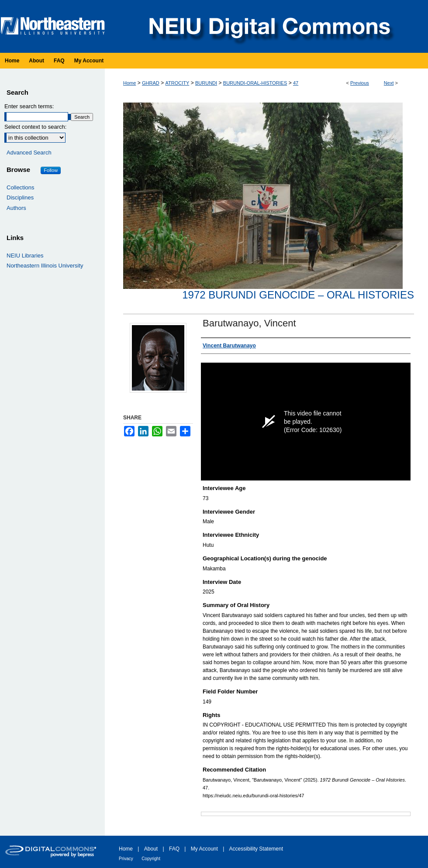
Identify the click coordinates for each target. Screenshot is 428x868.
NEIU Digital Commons (269, 26)
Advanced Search (29, 153)
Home (129, 83)
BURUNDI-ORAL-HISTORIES (255, 83)
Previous (360, 83)
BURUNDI (206, 83)
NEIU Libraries (25, 256)
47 (296, 83)
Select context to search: (35, 127)
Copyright (151, 859)
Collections (21, 187)
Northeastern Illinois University (45, 266)
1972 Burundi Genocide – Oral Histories (298, 295)
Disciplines (20, 197)
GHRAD (151, 83)
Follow (51, 170)
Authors (16, 208)
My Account (204, 849)
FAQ (174, 849)
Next (389, 83)
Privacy (126, 859)
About (151, 849)
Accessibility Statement (256, 849)
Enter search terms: (29, 106)
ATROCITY (177, 83)
